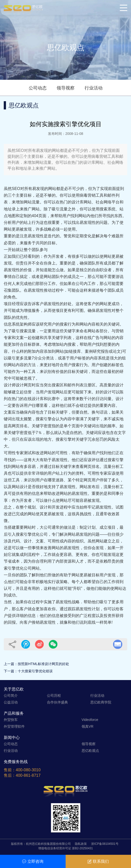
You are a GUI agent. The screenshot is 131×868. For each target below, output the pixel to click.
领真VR (87, 726)
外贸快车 (11, 720)
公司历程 (54, 695)
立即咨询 (33, 861)
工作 (48, 555)
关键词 (114, 324)
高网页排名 (18, 426)
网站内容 (88, 324)
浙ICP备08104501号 (105, 844)
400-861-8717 (28, 775)
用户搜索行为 (76, 365)
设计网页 (24, 385)
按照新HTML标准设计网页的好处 (43, 664)
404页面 (39, 216)
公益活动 (11, 702)
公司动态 (38, 88)
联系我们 (98, 861)
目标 (52, 243)
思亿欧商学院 (101, 702)
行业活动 (94, 88)
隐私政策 (81, 844)
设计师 (10, 385)
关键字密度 (42, 426)
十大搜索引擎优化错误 (35, 671)
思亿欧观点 (90, 751)
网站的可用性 (56, 453)
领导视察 (66, 88)
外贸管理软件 (14, 726)
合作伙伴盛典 (57, 702)
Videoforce (90, 720)
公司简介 (11, 695)
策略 (64, 582)
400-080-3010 (28, 770)
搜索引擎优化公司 (32, 534)
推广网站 (32, 209)
